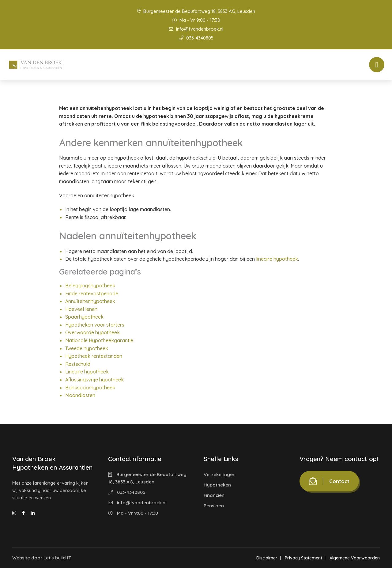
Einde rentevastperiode (92, 293)
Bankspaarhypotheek (90, 388)
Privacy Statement (303, 558)
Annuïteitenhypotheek (90, 301)
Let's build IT (57, 558)
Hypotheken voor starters (95, 325)
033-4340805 (196, 38)
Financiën (214, 495)
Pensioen (214, 506)
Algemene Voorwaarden (355, 558)
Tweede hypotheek (87, 348)
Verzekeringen (220, 474)
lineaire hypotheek (277, 259)
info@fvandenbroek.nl (196, 29)
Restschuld (78, 364)
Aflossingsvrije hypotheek (94, 380)
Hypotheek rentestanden (94, 356)
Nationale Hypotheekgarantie (99, 340)
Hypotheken (217, 485)
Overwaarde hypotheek (92, 332)
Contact (329, 481)
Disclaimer (267, 558)
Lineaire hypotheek (87, 372)
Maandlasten (80, 395)
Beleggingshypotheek (90, 286)
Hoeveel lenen (81, 309)
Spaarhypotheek (84, 317)
